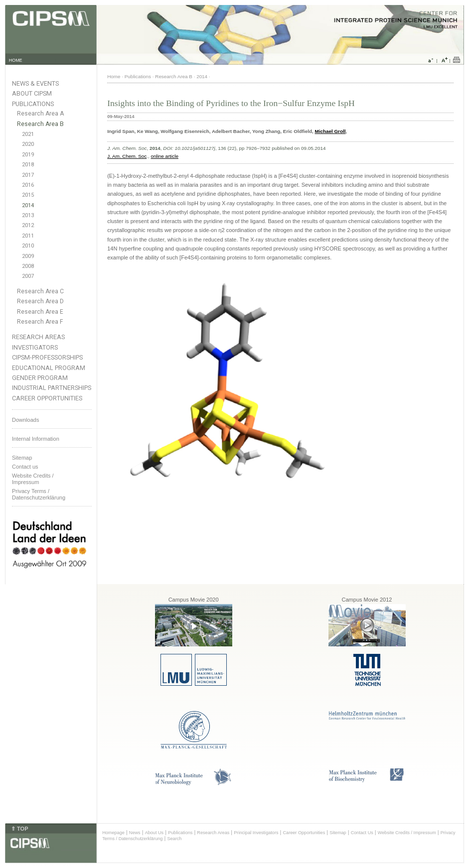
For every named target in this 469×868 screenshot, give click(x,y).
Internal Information (36, 439)
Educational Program (49, 368)
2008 (28, 266)
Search (174, 839)
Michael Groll (330, 131)
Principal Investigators (256, 833)
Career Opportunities (47, 398)
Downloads (25, 420)
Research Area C (40, 291)
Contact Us (362, 833)
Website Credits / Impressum (407, 833)
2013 (28, 215)
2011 (28, 236)
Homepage (113, 833)
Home (114, 76)
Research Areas (38, 337)
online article (164, 156)
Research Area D (40, 301)
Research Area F (40, 322)
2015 (28, 195)
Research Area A (40, 114)
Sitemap (22, 458)
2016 (28, 185)
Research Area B (40, 124)
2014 (28, 205)
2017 (28, 175)
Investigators (35, 347)
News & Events (35, 83)
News (135, 833)
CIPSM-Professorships (47, 357)
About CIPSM (32, 93)
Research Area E (40, 312)
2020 (28, 144)
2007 (28, 276)
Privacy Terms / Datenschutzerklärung (39, 494)
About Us (155, 833)
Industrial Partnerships (52, 388)
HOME (16, 60)
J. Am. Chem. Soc (127, 156)
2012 (28, 225)
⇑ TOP (19, 829)
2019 (28, 155)
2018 (28, 165)
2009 (28, 256)
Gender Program (40, 378)
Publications (33, 104)
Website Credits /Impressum (33, 479)
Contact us (25, 467)
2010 (28, 246)
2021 (28, 134)
